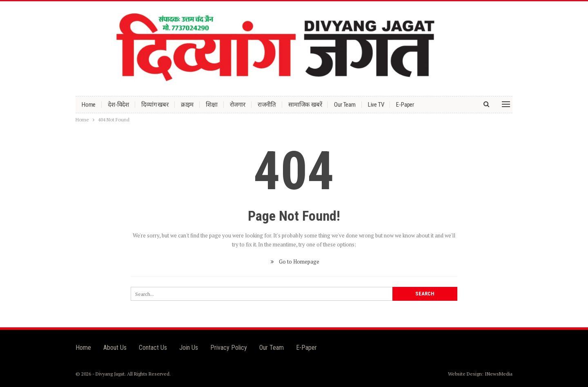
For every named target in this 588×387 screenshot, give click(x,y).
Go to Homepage (294, 262)
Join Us (189, 348)
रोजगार (238, 105)
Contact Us (153, 348)
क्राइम (187, 105)
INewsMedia (499, 374)
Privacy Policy (229, 348)
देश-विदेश (118, 105)
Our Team (345, 105)
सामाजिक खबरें (305, 105)
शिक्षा (212, 105)
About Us (115, 348)
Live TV (376, 105)
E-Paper (405, 105)
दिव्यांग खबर (155, 105)
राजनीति (267, 105)
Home (89, 105)
